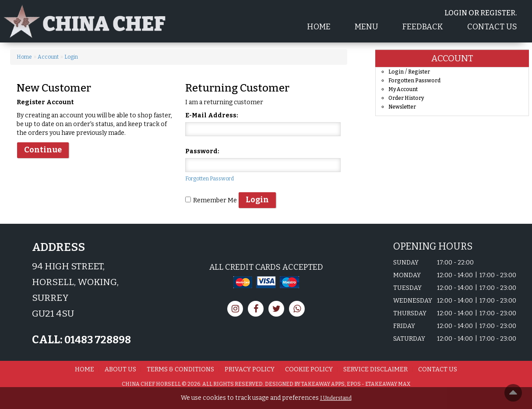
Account (48, 57)
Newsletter (402, 107)
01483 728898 (97, 340)
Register (498, 13)
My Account (403, 89)
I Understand (336, 398)
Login (71, 57)
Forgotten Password (210, 179)
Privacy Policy (250, 369)
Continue (43, 150)
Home (319, 27)
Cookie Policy (309, 369)
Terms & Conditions (180, 369)
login (456, 13)
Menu (366, 27)
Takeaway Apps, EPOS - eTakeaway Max (356, 384)
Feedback (423, 27)
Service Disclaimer (375, 369)
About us (120, 369)
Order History (406, 98)
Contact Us (492, 27)
